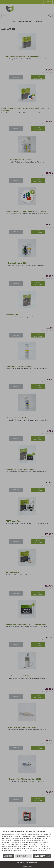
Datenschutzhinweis (31, 863)
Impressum (20, 863)
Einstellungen (23, 856)
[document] (27, 842)
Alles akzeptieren (42, 856)
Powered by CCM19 (27, 866)
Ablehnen (8, 856)
